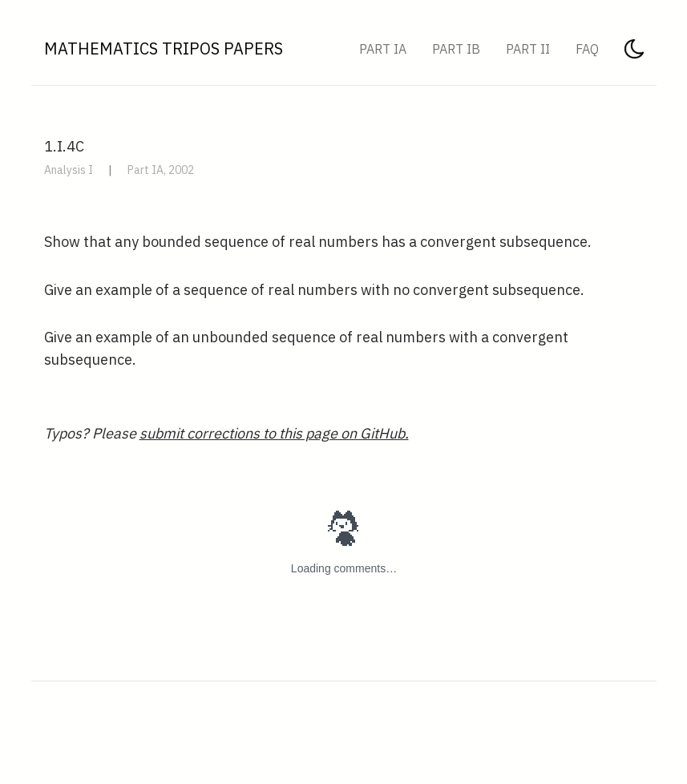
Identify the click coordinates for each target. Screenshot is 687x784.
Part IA (383, 49)
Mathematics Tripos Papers (164, 48)
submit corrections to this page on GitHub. (274, 433)
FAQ (587, 49)
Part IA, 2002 (161, 170)
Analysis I (69, 170)
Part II (528, 49)
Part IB (456, 49)
